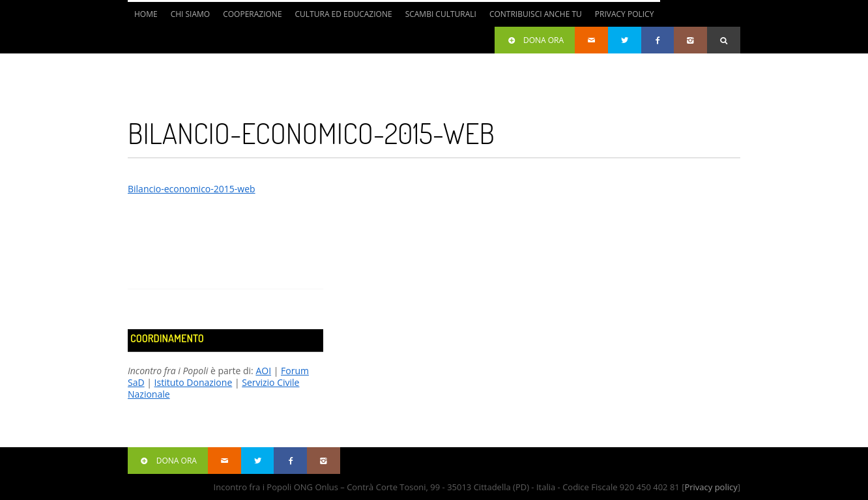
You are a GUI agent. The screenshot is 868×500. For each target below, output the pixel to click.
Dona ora (535, 40)
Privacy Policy (625, 14)
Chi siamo (191, 14)
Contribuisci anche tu (536, 14)
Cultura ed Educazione (344, 14)
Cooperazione (252, 14)
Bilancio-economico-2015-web (192, 189)
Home (146, 14)
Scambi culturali (441, 14)
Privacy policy (711, 487)
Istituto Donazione (194, 382)
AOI (263, 371)
